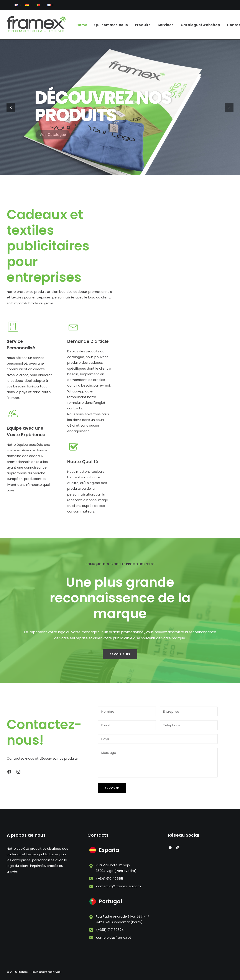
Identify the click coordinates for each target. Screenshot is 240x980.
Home (82, 25)
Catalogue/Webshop (201, 25)
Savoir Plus (120, 654)
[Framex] (36, 25)
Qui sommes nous (111, 25)
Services (166, 25)
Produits (143, 25)
